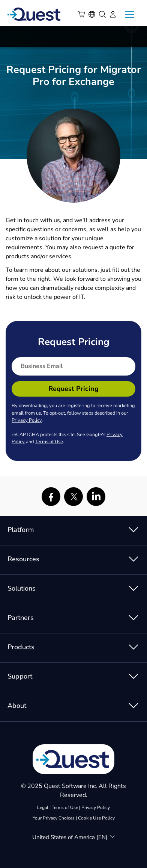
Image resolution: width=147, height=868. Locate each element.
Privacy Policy (27, 420)
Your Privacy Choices (54, 818)
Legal (43, 807)
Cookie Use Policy (96, 818)
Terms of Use (49, 442)
